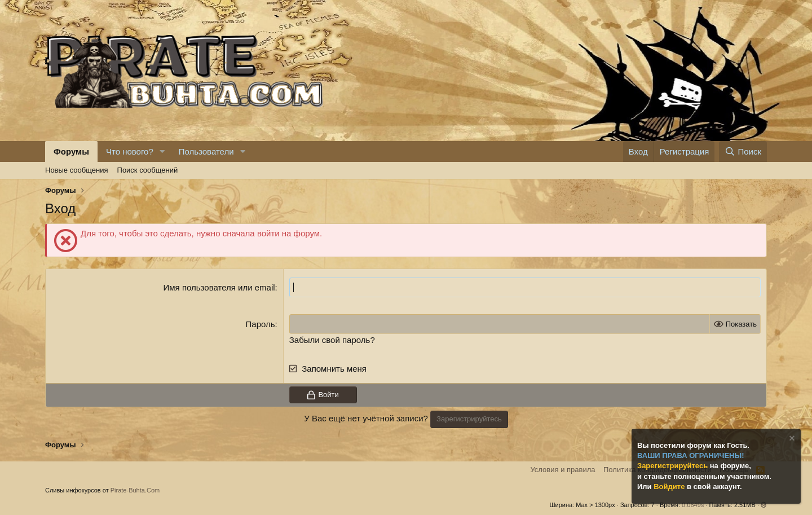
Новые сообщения (77, 170)
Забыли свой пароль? (332, 340)
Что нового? (130, 151)
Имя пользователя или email (219, 287)
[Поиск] (743, 151)
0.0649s (693, 505)
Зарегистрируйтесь (674, 466)
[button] (162, 151)
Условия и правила (562, 470)
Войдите (670, 487)
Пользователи (206, 151)
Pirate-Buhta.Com (135, 490)
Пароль (261, 324)
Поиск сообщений (148, 170)
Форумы (71, 151)
